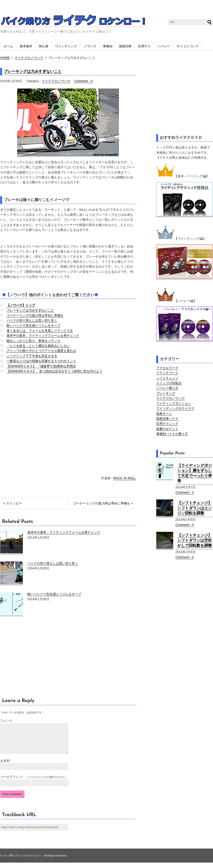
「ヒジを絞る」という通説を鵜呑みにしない (38, 346)
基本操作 (26, 46)
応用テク (144, 46)
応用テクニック (167, 424)
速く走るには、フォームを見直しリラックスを (40, 331)
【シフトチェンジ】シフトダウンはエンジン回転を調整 (195, 508)
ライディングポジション (174, 403)
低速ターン (164, 413)
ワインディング (66, 46)
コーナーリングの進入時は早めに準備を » (103, 503)
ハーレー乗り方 (167, 388)
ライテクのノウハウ (29, 58)
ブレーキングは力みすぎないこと (33, 71)
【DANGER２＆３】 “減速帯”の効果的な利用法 (41, 366)
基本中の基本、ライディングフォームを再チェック (43, 336)
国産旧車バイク (167, 419)
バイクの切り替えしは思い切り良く (32, 320)
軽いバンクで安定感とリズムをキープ (33, 326)
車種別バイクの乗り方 (172, 434)
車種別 (108, 46)
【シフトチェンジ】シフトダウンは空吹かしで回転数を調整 (195, 540)
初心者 (44, 46)
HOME (5, 58)
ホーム (8, 46)
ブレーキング (166, 393)
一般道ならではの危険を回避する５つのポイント (41, 361)
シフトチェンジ (167, 378)
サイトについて (188, 46)
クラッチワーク (167, 373)
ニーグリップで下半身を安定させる (32, 356)
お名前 (5, 766)
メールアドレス (11, 782)
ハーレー (164, 46)
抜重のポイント (167, 429)
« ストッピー (13, 503)
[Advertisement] (38, 433)
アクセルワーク (167, 368)
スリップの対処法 (169, 383)
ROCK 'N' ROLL (125, 478)
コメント (7, 721)
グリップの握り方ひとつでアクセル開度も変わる (41, 351)
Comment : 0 (83, 81)
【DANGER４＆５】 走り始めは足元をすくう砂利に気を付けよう (54, 371)
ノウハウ (90, 46)
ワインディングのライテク (175, 408)
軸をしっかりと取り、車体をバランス (33, 341)
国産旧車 (125, 46)
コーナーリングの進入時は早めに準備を (35, 315)
